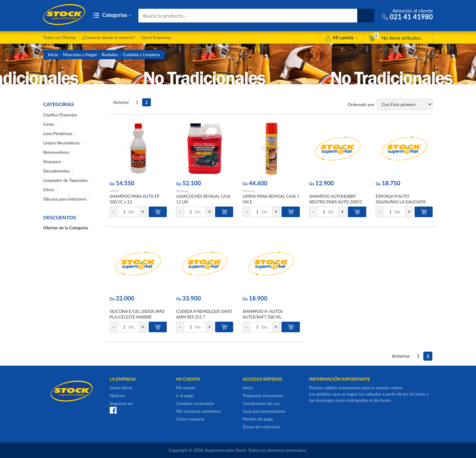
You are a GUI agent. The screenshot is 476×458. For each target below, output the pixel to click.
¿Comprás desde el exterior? (109, 37)
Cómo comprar (190, 419)
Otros (49, 190)
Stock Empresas (156, 37)
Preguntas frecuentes (263, 395)
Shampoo (52, 161)
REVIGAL (183, 191)
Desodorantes (57, 171)
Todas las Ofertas (60, 37)
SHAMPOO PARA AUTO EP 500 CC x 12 (135, 199)
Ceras (49, 124)
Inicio (53, 54)
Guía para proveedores (264, 411)
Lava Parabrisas (58, 133)
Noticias (118, 395)
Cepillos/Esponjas (60, 115)
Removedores (56, 152)
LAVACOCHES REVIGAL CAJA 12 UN (203, 199)
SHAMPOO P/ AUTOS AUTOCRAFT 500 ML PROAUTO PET (263, 317)
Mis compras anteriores (198, 411)
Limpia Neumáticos (62, 143)
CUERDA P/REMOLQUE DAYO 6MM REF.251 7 (204, 314)
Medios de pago (258, 419)
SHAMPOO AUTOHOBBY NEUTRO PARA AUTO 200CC (336, 199)
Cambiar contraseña (195, 403)
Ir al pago (185, 395)
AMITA (115, 191)
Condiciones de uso (261, 403)
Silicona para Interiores (65, 199)
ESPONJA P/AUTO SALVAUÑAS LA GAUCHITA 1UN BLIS (401, 202)
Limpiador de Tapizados (66, 180)
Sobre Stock (121, 388)
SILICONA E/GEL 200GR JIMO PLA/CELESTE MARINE (137, 314)
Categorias (113, 15)
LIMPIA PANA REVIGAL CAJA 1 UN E (271, 199)
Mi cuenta (341, 39)
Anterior (121, 102)
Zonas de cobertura (261, 427)
